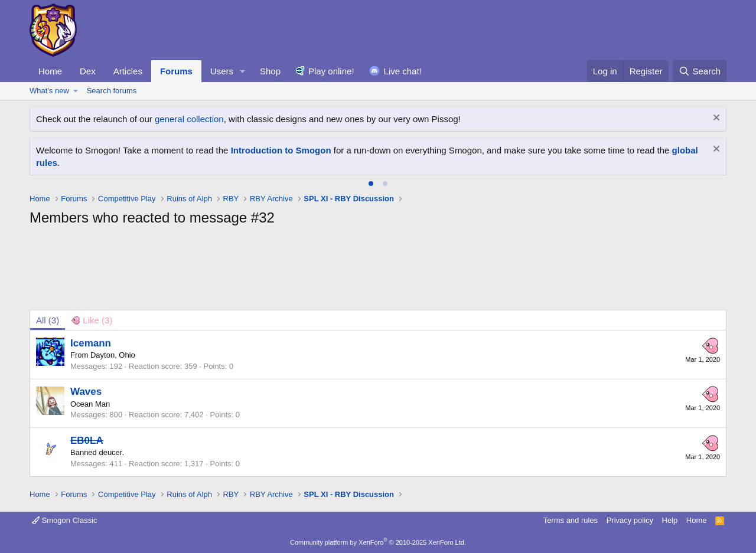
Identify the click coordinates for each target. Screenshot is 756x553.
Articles (128, 71)
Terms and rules (571, 520)
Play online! (331, 71)
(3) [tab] (48, 320)
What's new (49, 91)
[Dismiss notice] (715, 119)
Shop (270, 71)
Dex (88, 71)
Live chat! (403, 71)
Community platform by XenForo (378, 542)
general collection (189, 119)
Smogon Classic (65, 520)
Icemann (91, 343)
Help (670, 520)
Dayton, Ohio (113, 355)
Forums (176, 71)
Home (50, 71)
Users (222, 71)
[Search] (700, 71)
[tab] (371, 184)
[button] (243, 71)
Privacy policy (630, 520)
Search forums (112, 91)
